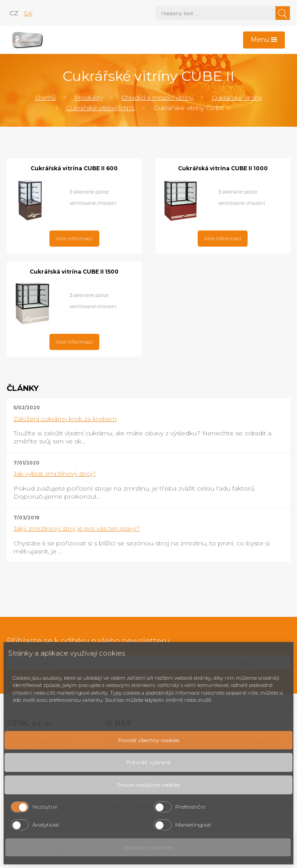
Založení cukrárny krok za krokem (65, 419)
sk (28, 13)
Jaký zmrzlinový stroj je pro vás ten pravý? (77, 528)
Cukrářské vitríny (237, 97)
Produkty (89, 97)
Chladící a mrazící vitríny (157, 97)
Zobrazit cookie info (148, 848)
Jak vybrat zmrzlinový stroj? (55, 474)
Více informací (74, 238)
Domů (45, 97)
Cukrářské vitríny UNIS (100, 108)
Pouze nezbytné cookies (148, 785)
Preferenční (190, 807)
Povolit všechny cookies (149, 740)
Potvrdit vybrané (148, 762)
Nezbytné (45, 807)
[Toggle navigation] (264, 40)
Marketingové (193, 825)
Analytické (46, 825)
